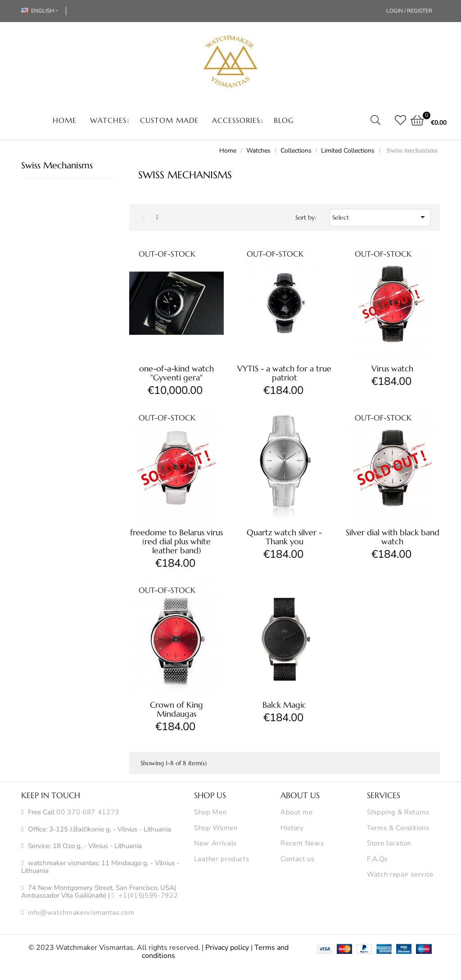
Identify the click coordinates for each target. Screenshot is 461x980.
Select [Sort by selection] (380, 217)
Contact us (298, 859)
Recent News (302, 844)
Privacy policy (227, 948)
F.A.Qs (377, 859)
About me (296, 813)
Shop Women (216, 828)
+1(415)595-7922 (148, 896)
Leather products (221, 859)
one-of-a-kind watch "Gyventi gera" (176, 373)
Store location (389, 844)
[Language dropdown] (44, 11)
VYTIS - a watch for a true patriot (284, 373)
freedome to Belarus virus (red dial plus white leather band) (176, 541)
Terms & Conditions (398, 828)
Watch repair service (400, 875)
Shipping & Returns (398, 813)
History (292, 828)
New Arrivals (215, 844)
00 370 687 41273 (88, 813)
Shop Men (210, 813)
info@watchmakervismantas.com (81, 913)
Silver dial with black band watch (393, 537)
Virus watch (392, 368)
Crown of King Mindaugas (176, 709)
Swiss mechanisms (57, 165)
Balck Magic (284, 705)
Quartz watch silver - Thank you (284, 537)
